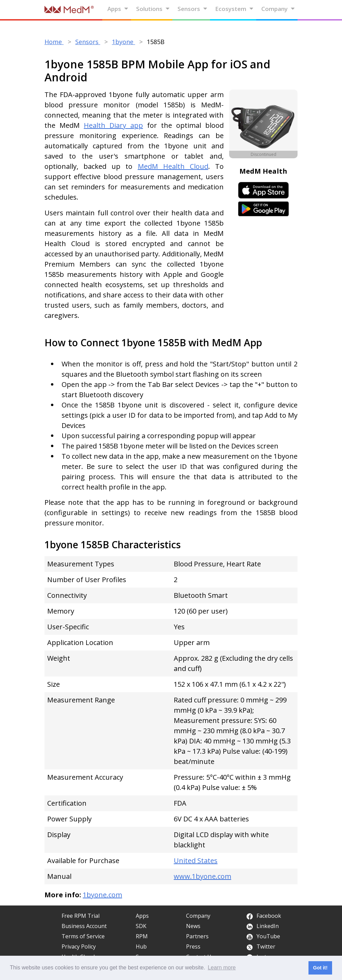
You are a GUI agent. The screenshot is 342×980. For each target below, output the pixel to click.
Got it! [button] (320, 968)
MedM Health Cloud (173, 166)
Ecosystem (234, 9)
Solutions (153, 9)
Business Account (84, 926)
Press (193, 947)
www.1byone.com (202, 876)
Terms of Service (83, 936)
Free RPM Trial (81, 916)
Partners (197, 936)
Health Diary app (113, 125)
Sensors (193, 9)
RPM (142, 936)
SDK (141, 926)
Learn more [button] (222, 968)
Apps (118, 9)
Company (278, 9)
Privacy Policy (79, 947)
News (193, 926)
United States (196, 861)
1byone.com (102, 895)
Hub (141, 947)
